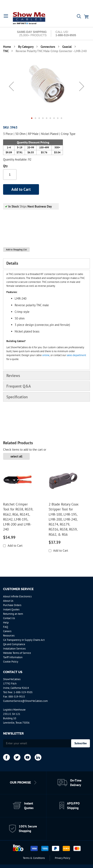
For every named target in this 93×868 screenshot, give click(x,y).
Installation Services (14, 649)
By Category (26, 47)
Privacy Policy (62, 858)
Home (7, 47)
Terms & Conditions (34, 858)
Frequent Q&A (19, 386)
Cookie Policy (11, 662)
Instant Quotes (11, 609)
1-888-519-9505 (23, 692)
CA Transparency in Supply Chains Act (24, 640)
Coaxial (67, 47)
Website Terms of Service (17, 653)
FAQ (6, 627)
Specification (17, 397)
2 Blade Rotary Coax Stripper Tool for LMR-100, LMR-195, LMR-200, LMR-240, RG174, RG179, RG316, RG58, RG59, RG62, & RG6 (64, 519)
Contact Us (9, 618)
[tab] (46, 264)
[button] (11, 86)
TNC (6, 51)
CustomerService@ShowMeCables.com (25, 701)
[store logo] (29, 18)
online (46, 355)
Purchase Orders (12, 605)
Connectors (48, 47)
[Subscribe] (81, 743)
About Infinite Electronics (17, 596)
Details (12, 263)
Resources (9, 636)
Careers (7, 631)
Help (6, 622)
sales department (76, 355)
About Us (8, 601)
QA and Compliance (14, 644)
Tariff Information (13, 657)
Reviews (13, 376)
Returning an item (13, 614)
